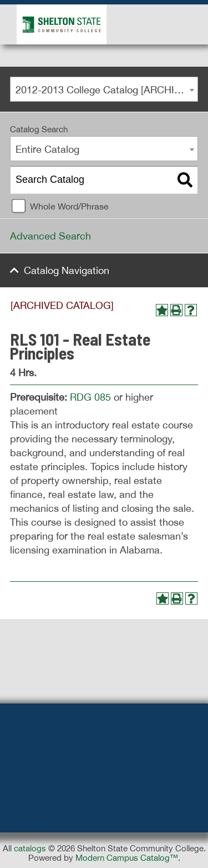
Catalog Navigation (67, 270)
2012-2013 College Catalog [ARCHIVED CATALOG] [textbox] (106, 90)
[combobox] (104, 89)
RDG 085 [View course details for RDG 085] (90, 397)
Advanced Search (50, 236)
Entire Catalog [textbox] (47, 149)
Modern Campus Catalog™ (127, 858)
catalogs (30, 848)
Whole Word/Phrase (69, 206)
